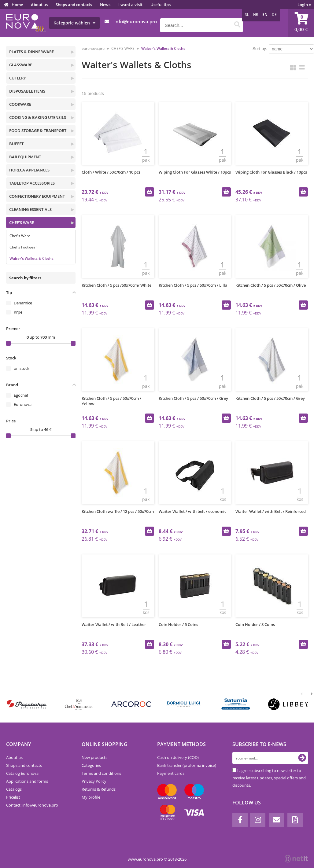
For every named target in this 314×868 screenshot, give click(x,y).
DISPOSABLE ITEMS (27, 91)
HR (256, 15)
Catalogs (14, 789)
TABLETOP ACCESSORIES (32, 183)
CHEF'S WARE (22, 223)
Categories (91, 765)
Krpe (18, 312)
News (105, 5)
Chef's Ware (20, 236)
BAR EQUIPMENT (25, 157)
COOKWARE (20, 104)
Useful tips (161, 5)
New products (94, 757)
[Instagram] (258, 820)
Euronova (23, 404)
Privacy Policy (94, 781)
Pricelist (13, 797)
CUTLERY (18, 78)
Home (17, 5)
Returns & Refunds (99, 789)
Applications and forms (27, 781)
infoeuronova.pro (136, 21)
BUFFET (16, 144)
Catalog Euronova (22, 773)
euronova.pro (93, 48)
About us (39, 5)
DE (274, 15)
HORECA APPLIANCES (29, 170)
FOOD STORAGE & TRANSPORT (38, 131)
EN (265, 15)
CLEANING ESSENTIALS (30, 209)
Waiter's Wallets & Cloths (31, 258)
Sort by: (260, 49)
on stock (22, 368)
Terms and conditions (101, 773)
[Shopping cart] (301, 23)
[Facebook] (240, 820)
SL (247, 15)
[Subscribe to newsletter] (302, 758)
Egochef (21, 395)
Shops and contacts (74, 5)
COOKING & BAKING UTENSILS (38, 117)
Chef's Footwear (23, 247)
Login (304, 5)
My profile (91, 797)
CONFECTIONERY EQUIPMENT (37, 196)
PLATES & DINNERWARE (31, 52)
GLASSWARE (21, 65)
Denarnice (23, 303)
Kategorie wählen (74, 23)
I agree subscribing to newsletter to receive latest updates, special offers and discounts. (269, 778)
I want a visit (130, 5)
